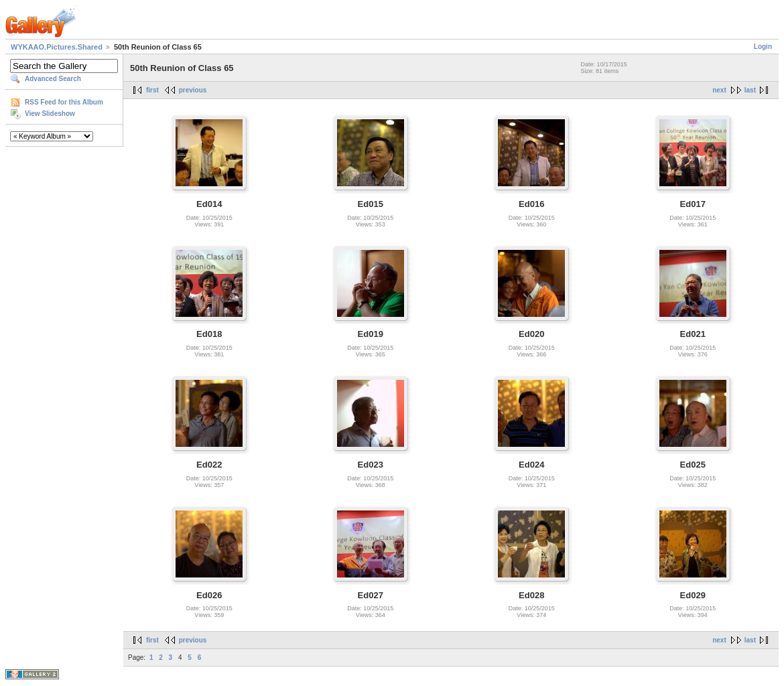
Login (763, 47)
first (152, 90)
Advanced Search (53, 79)
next (719, 90)
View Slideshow (50, 114)
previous (193, 90)
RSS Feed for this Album (64, 102)
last (750, 90)
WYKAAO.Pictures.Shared (57, 47)
